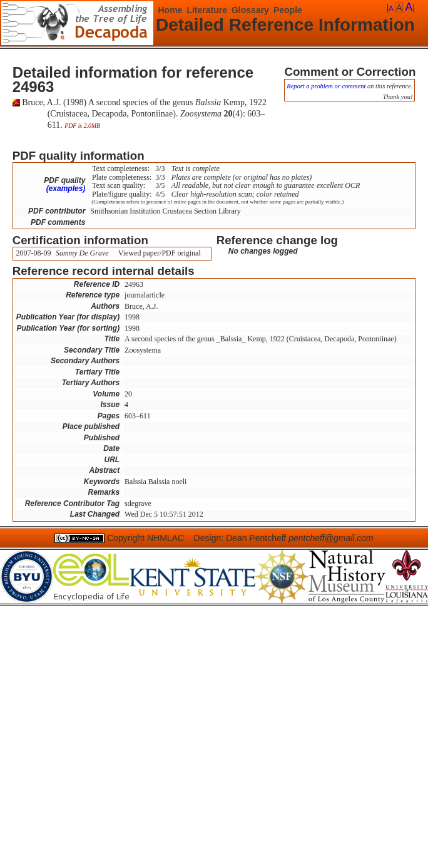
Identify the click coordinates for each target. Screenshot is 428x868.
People (288, 10)
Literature (207, 10)
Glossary (250, 10)
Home (171, 10)
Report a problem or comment (326, 86)
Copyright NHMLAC (145, 538)
